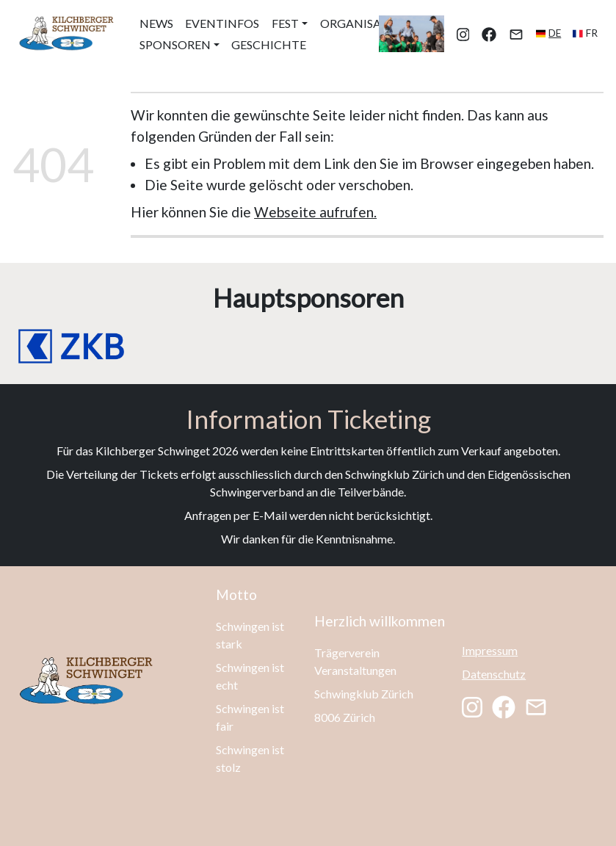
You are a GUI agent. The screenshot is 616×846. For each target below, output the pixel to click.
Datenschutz (494, 674)
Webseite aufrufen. (315, 212)
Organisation (366, 23)
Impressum (490, 650)
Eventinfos (222, 23)
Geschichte (269, 44)
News (156, 23)
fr (592, 33)
